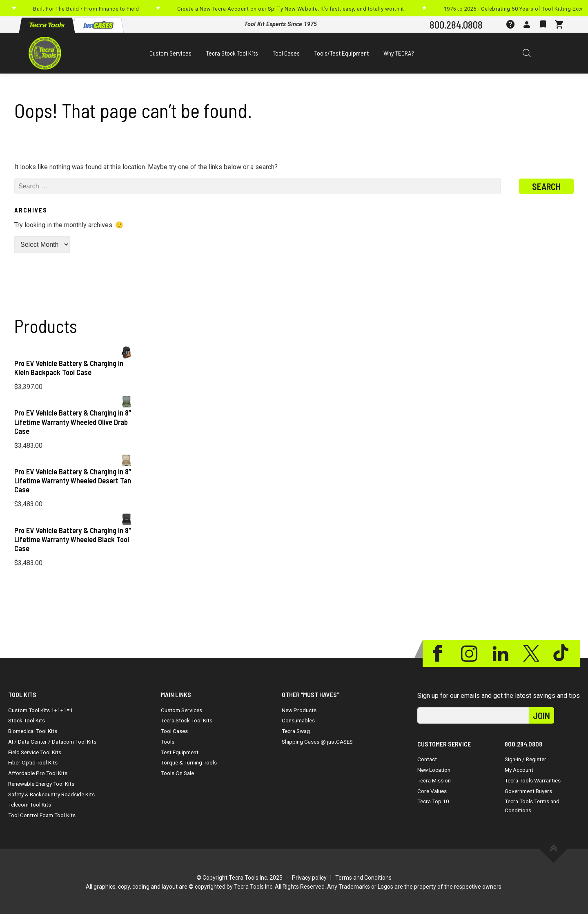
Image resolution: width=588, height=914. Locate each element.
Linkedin (500, 654)
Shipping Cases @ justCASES (317, 742)
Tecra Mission (434, 780)
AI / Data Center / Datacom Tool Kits (52, 742)
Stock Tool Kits (27, 720)
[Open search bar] (527, 53)
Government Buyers (528, 791)
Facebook (438, 654)
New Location (434, 770)
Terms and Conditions (363, 878)
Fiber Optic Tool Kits (33, 762)
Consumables (298, 720)
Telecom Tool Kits (30, 804)
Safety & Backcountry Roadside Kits (51, 794)
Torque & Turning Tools (189, 762)
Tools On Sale (177, 773)
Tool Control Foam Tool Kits (42, 815)
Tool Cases (286, 53)
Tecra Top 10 (433, 801)
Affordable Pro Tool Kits (38, 773)
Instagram (469, 654)
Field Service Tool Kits (35, 752)
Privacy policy (309, 878)
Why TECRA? (399, 53)
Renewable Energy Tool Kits (41, 784)
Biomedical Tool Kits (33, 731)
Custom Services (170, 53)
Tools (168, 742)
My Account (519, 770)
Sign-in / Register (526, 759)
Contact (427, 759)
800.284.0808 (456, 25)
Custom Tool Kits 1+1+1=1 (41, 710)
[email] (473, 715)
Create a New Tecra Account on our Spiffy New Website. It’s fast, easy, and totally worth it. (291, 9)
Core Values (432, 791)
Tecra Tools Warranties (533, 780)
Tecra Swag (296, 731)
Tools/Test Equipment (342, 53)
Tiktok (562, 654)
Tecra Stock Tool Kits (232, 53)
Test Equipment (180, 752)
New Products (299, 710)
